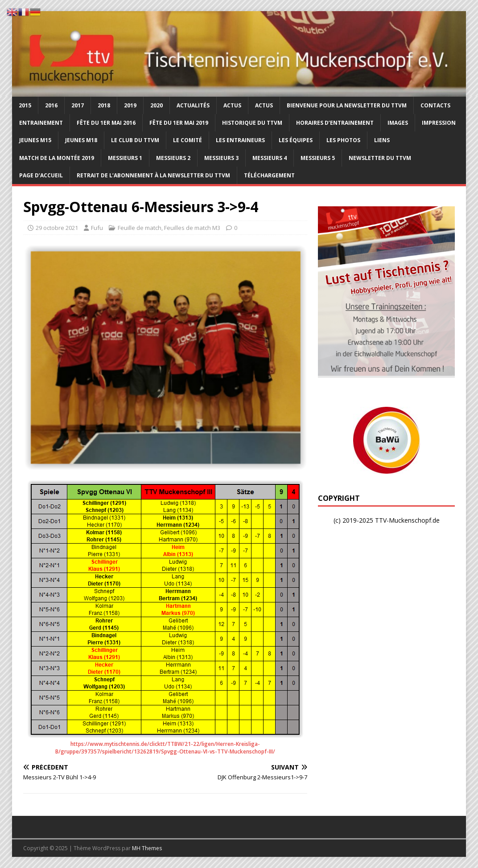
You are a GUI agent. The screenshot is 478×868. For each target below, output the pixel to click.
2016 (51, 105)
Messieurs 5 (318, 158)
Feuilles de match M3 (192, 228)
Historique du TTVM (252, 123)
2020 (157, 105)
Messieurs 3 (221, 158)
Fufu (97, 228)
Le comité (187, 140)
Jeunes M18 (81, 140)
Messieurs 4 (270, 158)
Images (398, 123)
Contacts (435, 105)
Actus (232, 105)
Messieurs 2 (173, 158)
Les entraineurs (240, 140)
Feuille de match (140, 228)
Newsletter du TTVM (380, 158)
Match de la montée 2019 (57, 158)
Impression (439, 123)
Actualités (193, 105)
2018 (104, 105)
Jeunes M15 (35, 140)
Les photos (343, 140)
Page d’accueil (41, 175)
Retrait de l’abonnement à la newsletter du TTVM (153, 175)
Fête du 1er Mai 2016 (106, 123)
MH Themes (147, 848)
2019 (130, 105)
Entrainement (41, 123)
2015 (25, 105)
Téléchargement (269, 175)
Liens (382, 140)
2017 (78, 105)
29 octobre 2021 (57, 228)
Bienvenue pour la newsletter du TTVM (347, 105)
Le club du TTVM (135, 140)
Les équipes (296, 140)
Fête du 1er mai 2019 (179, 123)
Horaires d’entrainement (335, 123)
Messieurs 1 (125, 158)
